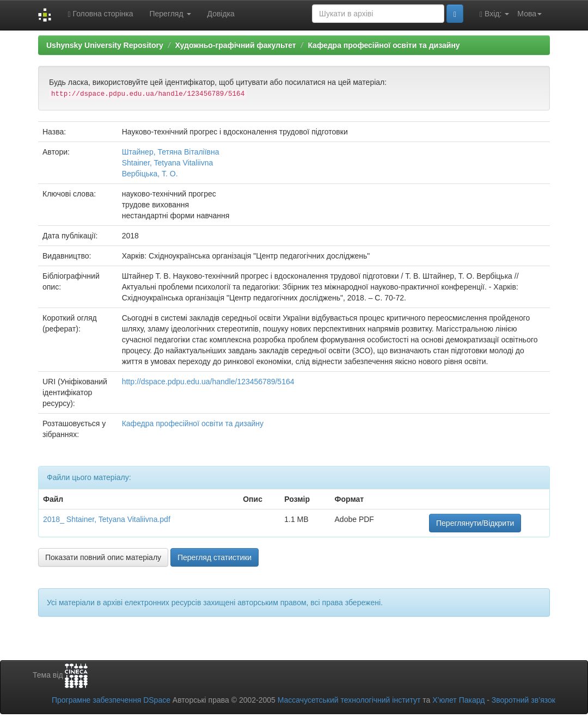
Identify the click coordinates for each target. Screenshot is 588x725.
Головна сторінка (100, 14)
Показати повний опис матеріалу (103, 557)
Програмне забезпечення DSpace (111, 700)
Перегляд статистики (215, 557)
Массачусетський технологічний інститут (349, 700)
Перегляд (170, 14)
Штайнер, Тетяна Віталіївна (171, 152)
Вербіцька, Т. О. (150, 174)
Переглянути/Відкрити (475, 523)
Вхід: (494, 14)
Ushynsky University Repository (105, 45)
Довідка (221, 14)
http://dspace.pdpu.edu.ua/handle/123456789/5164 (208, 382)
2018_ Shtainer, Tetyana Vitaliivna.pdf (107, 519)
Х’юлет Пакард (458, 700)
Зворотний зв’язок (523, 700)
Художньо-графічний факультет (235, 45)
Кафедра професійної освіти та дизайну (384, 45)
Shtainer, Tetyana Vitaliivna (168, 163)
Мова (529, 14)
